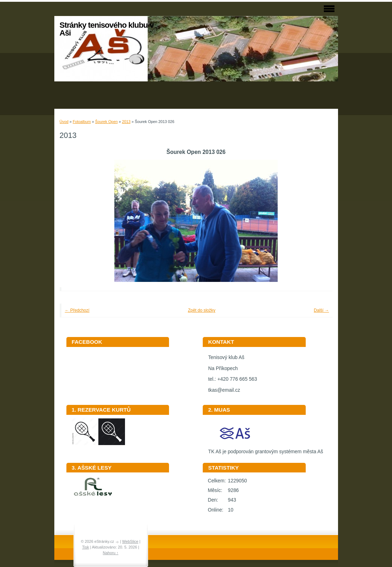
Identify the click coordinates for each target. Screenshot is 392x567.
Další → (322, 310)
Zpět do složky (202, 310)
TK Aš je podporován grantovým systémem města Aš (266, 449)
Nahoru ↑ (111, 553)
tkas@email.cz (224, 390)
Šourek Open (107, 122)
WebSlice (130, 541)
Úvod (64, 122)
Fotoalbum (82, 122)
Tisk (85, 547)
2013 (126, 122)
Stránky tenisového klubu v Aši (107, 29)
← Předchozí (77, 310)
